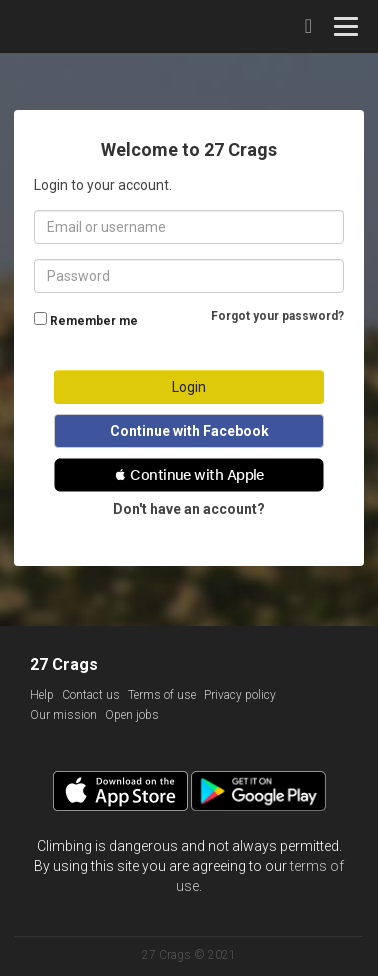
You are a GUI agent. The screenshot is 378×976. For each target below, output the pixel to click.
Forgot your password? (277, 316)
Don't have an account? (189, 509)
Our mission (63, 715)
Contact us (91, 695)
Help (42, 695)
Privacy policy (240, 695)
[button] (189, 475)
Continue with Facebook (189, 431)
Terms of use (162, 695)
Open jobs (132, 715)
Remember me (94, 321)
